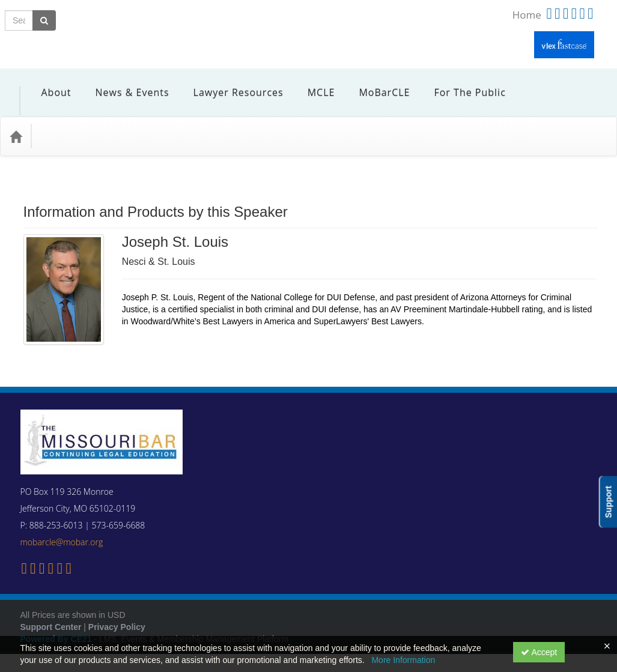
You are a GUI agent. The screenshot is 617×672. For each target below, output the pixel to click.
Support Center (51, 609)
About (47, 83)
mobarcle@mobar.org (62, 524)
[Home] (16, 118)
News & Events (123, 83)
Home (527, 15)
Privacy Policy (117, 609)
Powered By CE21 (57, 621)
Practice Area (72, 118)
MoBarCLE (375, 83)
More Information (403, 660)
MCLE (312, 83)
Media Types (141, 118)
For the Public (460, 83)
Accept (539, 652)
